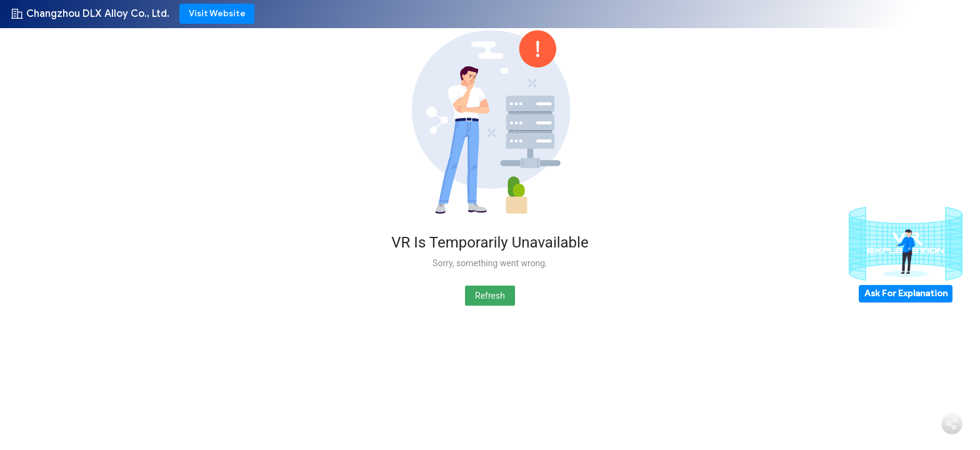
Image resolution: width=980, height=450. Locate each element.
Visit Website (217, 13)
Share (952, 441)
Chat (908, 429)
